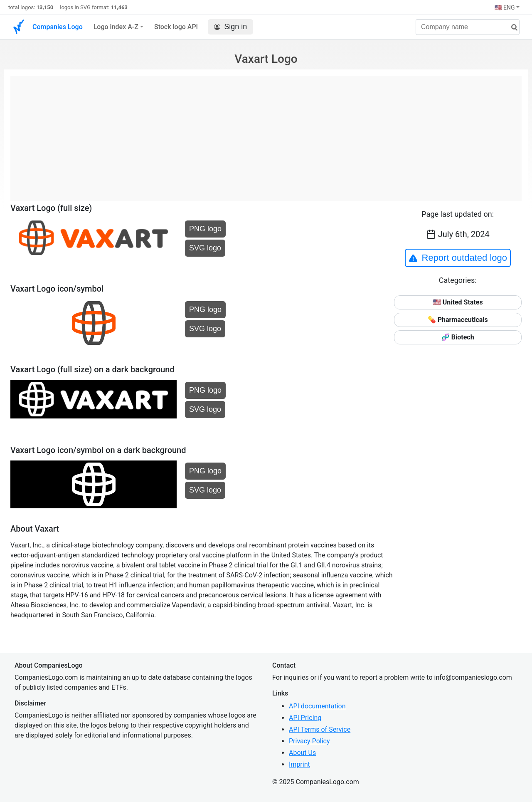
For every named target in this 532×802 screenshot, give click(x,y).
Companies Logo (58, 27)
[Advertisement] (266, 134)
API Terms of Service (320, 729)
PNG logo (205, 229)
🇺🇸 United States (458, 302)
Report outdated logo (458, 258)
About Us (302, 753)
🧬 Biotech (458, 337)
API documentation (317, 706)
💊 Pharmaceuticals (458, 320)
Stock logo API (176, 27)
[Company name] (468, 27)
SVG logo (205, 248)
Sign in (230, 27)
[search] (511, 28)
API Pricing (305, 718)
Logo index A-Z (116, 27)
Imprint (299, 764)
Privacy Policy (309, 741)
